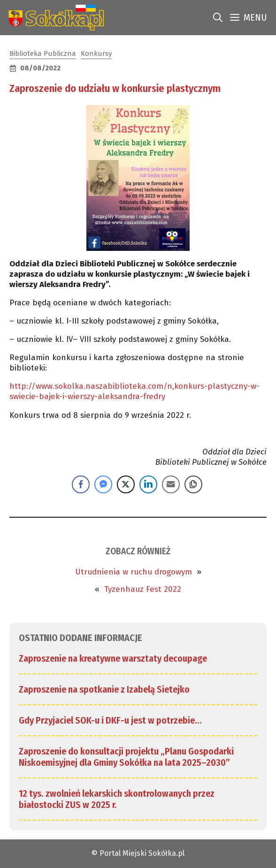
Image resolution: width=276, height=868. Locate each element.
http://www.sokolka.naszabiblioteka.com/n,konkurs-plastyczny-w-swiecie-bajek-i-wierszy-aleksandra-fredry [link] (134, 391)
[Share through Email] (171, 484)
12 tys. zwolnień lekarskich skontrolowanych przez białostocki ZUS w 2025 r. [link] (117, 799)
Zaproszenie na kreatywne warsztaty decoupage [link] (113, 658)
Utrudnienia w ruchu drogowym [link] (134, 572)
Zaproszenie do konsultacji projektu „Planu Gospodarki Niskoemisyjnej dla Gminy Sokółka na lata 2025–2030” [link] (126, 757)
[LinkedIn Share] (148, 484)
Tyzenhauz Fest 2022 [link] (143, 589)
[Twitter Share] (126, 484)
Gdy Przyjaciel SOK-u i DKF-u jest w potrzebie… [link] (110, 720)
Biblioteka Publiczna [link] (43, 53)
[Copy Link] (193, 484)
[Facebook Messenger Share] (103, 484)
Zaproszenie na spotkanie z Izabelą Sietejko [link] (104, 689)
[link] (54, 18)
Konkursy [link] (96, 53)
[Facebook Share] (81, 484)
